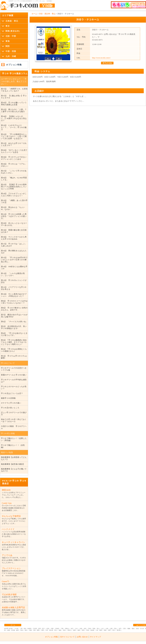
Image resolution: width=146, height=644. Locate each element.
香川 (114, 630)
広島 (124, 629)
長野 (109, 630)
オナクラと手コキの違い (11, 403)
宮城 (89, 629)
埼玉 (72, 629)
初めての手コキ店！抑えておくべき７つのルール (14, 420)
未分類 (11, 629)
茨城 (87, 630)
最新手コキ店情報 (8, 398)
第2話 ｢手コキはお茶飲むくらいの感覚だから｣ (14, 350)
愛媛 (129, 629)
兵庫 (52, 629)
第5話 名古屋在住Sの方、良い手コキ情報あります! (14, 327)
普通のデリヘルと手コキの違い (14, 375)
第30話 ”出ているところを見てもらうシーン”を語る (14, 151)
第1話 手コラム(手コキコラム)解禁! (14, 357)
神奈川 (69, 630)
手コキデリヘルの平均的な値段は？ (14, 381)
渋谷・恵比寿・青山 (47, 14)
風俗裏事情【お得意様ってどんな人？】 (14, 458)
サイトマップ (95, 637)
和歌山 (67, 629)
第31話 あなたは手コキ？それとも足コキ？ (14, 144)
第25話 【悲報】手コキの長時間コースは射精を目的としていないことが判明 (14, 187)
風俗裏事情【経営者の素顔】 (13, 464)
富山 (98, 629)
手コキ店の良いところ (10, 408)
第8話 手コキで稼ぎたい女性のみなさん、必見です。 (14, 309)
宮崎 (94, 629)
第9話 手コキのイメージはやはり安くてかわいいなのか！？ (14, 302)
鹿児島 (119, 630)
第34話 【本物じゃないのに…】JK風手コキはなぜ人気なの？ (14, 118)
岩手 (120, 629)
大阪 (81, 629)
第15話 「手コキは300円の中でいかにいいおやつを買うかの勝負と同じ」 (14, 260)
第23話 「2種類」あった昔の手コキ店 (14, 201)
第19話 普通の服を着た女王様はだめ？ (14, 231)
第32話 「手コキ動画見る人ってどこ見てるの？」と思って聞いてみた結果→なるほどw (14, 136)
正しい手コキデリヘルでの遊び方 (14, 414)
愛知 (133, 629)
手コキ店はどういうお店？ (12, 393)
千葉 (62, 629)
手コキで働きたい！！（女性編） (13, 446)
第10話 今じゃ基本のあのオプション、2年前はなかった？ (14, 295)
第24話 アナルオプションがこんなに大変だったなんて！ (14, 195)
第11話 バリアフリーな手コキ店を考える (14, 288)
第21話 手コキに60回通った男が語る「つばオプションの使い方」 (14, 216)
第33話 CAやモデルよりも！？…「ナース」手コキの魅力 (14, 127)
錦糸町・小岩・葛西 (96, 630)
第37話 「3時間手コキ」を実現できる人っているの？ (14, 90)
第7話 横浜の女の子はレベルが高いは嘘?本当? (14, 316)
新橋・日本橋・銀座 (13, 630)
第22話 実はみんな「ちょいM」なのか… (13, 208)
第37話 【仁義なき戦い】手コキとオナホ (14, 97)
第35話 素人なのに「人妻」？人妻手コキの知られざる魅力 (14, 110)
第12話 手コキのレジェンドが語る (14, 281)
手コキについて (8, 363)
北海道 (57, 629)
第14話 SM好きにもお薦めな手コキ (14, 268)
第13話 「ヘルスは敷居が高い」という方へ (13, 274)
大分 (76, 629)
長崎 (105, 630)
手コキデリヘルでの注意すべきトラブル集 (14, 369)
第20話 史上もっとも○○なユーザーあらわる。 (14, 224)
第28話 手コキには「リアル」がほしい (14, 165)
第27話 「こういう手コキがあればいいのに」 (14, 172)
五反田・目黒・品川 (39, 629)
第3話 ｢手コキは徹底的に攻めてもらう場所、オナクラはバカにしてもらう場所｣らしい (14, 342)
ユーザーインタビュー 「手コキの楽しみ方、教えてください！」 (14, 81)
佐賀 (48, 629)
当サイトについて (67, 637)
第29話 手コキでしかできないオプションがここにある (14, 158)
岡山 (116, 629)
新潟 (22, 630)
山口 (102, 629)
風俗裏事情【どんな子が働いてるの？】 (14, 470)
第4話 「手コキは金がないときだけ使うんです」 (14, 334)
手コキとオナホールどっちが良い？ (14, 388)
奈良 (85, 629)
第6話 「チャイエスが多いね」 (14, 322)
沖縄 (42, 630)
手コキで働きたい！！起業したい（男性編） (14, 439)
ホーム (34, 14)
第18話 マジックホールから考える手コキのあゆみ (14, 238)
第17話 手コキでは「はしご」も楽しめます (14, 245)
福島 (79, 630)
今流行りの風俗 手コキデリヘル (14, 427)
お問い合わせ (82, 637)
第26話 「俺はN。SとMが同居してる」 (14, 179)
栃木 (26, 630)
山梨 (111, 629)
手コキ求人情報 (8, 434)
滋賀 (60, 630)
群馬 (83, 630)
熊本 (64, 630)
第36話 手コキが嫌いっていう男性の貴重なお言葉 (14, 104)
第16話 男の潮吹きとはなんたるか (14, 252)
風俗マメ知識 (7, 452)
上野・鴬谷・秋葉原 (26, 629)
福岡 (74, 630)
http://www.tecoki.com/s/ (101, 58)
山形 (107, 629)
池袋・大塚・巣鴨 (34, 630)
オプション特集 (14, 65)
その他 (16, 629)
